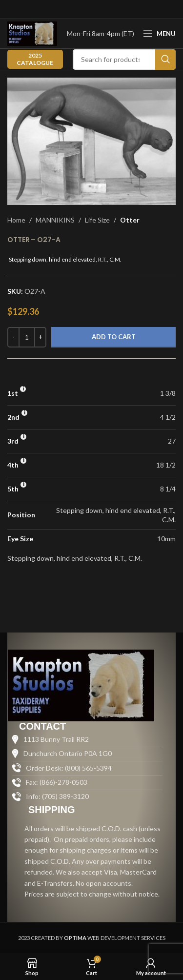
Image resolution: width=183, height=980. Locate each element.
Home (16, 220)
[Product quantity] (27, 337)
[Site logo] (32, 33)
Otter (130, 220)
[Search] (124, 60)
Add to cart (114, 337)
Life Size (97, 220)
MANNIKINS (55, 220)
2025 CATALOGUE (35, 59)
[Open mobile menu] (159, 34)
